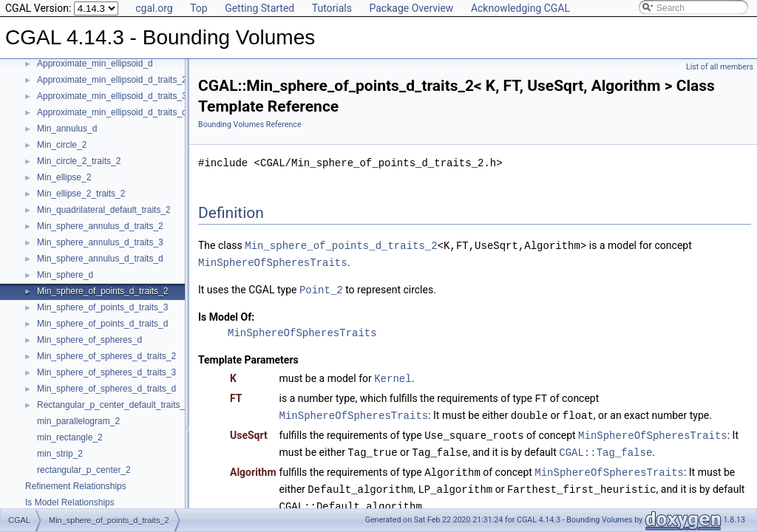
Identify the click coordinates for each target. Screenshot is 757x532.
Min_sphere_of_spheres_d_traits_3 (106, 372)
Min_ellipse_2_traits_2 (81, 194)
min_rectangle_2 (70, 437)
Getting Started (259, 8)
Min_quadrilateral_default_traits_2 (104, 210)
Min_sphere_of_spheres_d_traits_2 (106, 356)
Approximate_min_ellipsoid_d (95, 64)
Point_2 (321, 288)
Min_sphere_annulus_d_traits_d (100, 259)
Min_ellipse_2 (64, 177)
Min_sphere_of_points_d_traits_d (102, 324)
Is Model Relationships (70, 502)
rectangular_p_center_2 (84, 470)
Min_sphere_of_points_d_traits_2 (102, 291)
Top (199, 8)
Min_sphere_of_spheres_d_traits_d (106, 389)
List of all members (720, 67)
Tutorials (332, 8)
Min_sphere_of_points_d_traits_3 (102, 307)
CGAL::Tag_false (605, 447)
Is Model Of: (226, 315)
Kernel (393, 376)
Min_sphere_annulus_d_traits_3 (100, 242)
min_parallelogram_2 (78, 421)
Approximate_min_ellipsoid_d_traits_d (112, 112)
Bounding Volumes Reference (250, 125)
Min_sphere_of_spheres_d (89, 340)
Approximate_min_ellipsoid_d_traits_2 (112, 80)
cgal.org (154, 8)
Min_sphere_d (65, 275)
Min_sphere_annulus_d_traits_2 (100, 226)
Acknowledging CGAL (520, 8)
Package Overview (411, 8)
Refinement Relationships (76, 486)
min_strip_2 (60, 454)
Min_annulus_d (67, 129)
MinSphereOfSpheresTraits (273, 261)
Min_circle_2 (62, 145)
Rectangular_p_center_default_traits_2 (113, 405)
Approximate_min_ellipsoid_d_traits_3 (112, 96)
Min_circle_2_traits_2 (79, 161)
